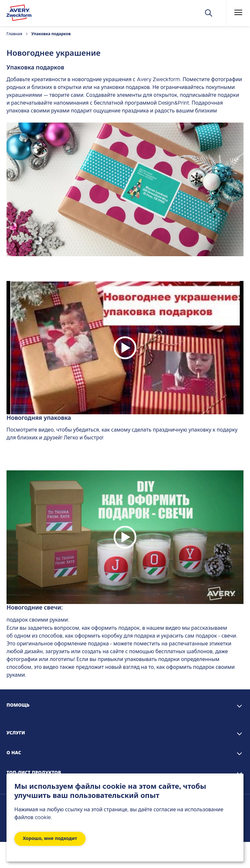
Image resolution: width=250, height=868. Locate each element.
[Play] (125, 348)
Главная (14, 34)
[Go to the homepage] (19, 14)
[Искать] (209, 13)
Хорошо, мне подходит (50, 839)
